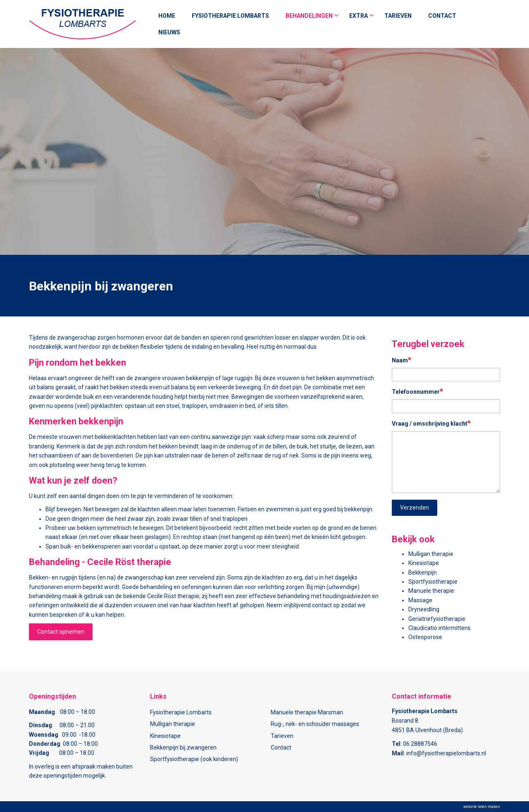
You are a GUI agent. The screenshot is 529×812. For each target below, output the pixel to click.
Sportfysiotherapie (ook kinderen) (194, 759)
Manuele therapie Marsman (307, 712)
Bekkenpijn (423, 572)
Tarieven (398, 16)
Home (167, 16)
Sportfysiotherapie (433, 582)
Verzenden (415, 508)
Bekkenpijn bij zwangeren (183, 747)
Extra (359, 16)
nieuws (169, 32)
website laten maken (482, 807)
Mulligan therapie (431, 554)
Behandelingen (309, 16)
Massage (420, 600)
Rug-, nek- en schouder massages (315, 724)
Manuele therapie (431, 591)
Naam (402, 360)
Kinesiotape (424, 563)
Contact (442, 16)
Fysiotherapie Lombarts (230, 16)
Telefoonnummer (417, 391)
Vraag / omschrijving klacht (431, 423)
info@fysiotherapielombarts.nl (446, 753)
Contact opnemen (61, 632)
